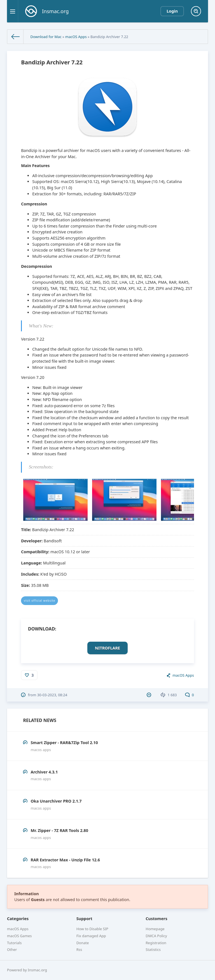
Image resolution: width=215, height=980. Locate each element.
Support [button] (84, 919)
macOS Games (19, 936)
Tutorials (14, 943)
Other (12, 949)
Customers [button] (156, 919)
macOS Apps (76, 37)
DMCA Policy (156, 936)
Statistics (153, 949)
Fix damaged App (91, 936)
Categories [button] (18, 919)
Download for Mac (46, 37)
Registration (156, 943)
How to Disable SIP (92, 929)
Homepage (155, 929)
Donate (83, 943)
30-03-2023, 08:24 (52, 695)
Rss (79, 949)
